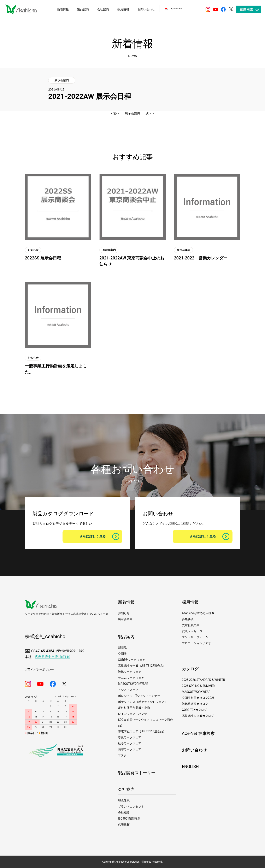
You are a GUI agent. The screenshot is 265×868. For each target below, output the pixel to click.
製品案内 (126, 637)
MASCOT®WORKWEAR (133, 684)
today (65, 696)
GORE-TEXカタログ (195, 710)
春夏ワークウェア (130, 737)
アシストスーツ (128, 690)
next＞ (73, 696)
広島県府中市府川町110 (52, 657)
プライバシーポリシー (39, 669)
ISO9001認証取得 (129, 819)
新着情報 (126, 602)
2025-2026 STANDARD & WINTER (204, 680)
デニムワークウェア (131, 678)
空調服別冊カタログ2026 (198, 698)
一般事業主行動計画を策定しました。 (56, 369)
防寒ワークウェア (130, 749)
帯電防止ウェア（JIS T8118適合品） (142, 731)
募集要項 (188, 619)
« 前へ (115, 113)
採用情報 (190, 602)
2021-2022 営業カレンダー (201, 258)
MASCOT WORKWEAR (196, 692)
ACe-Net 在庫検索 (198, 733)
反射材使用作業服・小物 (134, 708)
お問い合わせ (194, 750)
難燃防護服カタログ (195, 704)
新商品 (122, 648)
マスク (122, 755)
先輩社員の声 (191, 625)
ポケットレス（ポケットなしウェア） (143, 702)
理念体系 (124, 800)
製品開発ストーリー (137, 773)
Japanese (172, 8)
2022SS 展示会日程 (43, 258)
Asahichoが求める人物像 (198, 613)
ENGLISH (190, 767)
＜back (58, 696)
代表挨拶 (124, 825)
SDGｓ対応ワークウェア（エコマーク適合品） (145, 722)
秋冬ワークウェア (130, 743)
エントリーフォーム (195, 637)
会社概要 (124, 813)
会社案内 (126, 789)
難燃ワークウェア (130, 672)
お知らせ (33, 250)
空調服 (122, 654)
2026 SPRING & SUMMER (198, 686)
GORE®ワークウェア (132, 660)
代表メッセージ (192, 631)
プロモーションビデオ (196, 643)
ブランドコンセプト (131, 807)
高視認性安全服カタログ (198, 716)
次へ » (150, 113)
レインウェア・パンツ (132, 714)
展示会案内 (62, 80)
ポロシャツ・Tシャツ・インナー (139, 696)
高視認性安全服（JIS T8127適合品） (142, 666)
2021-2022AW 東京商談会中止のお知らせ (132, 261)
